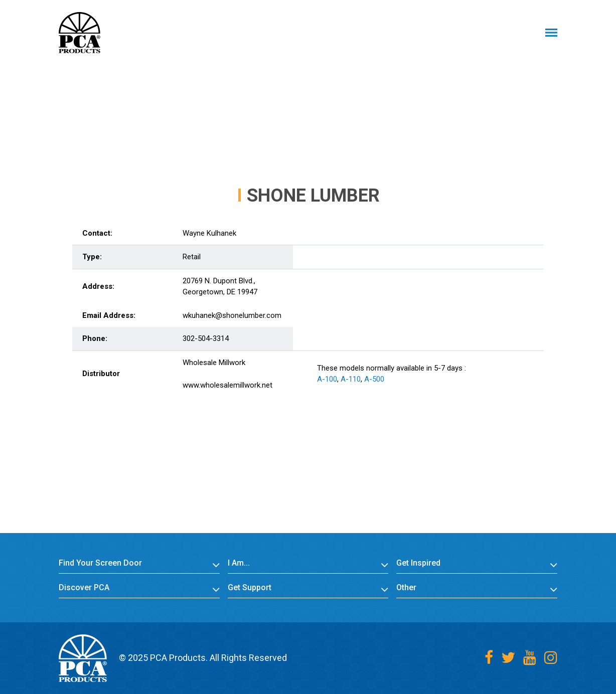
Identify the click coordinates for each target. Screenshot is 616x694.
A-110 (351, 379)
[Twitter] (508, 658)
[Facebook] (489, 658)
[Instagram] (551, 658)
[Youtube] (530, 658)
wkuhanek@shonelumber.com (232, 315)
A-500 (374, 379)
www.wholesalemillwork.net (227, 385)
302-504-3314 (206, 338)
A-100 (327, 379)
